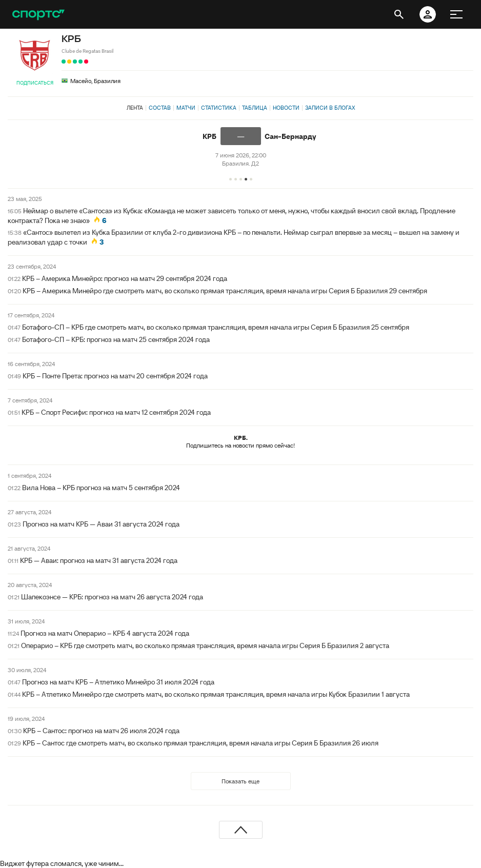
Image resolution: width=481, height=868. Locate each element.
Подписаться (35, 83)
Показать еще (240, 781)
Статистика (219, 108)
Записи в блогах (330, 108)
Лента (135, 108)
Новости (286, 108)
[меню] (456, 14)
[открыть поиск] (399, 14)
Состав (160, 108)
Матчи (186, 108)
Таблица (255, 108)
